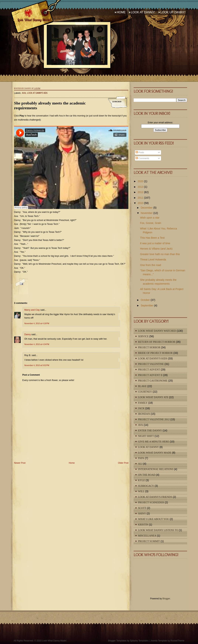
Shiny (142, 514)
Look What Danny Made (155, 453)
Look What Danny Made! (34, 20)
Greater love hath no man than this (160, 254)
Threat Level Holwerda (153, 260)
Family (143, 403)
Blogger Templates (117, 641)
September (147, 305)
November (147, 213)
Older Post (123, 463)
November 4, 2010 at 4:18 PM (37, 323)
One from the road (151, 265)
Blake (142, 386)
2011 (141, 198)
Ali (140, 464)
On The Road (147, 475)
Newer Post (20, 463)
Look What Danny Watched (157, 331)
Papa (141, 458)
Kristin (143, 525)
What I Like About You (154, 519)
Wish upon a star (150, 218)
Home (121, 12)
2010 (141, 203)
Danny (28, 334)
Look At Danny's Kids (37, 93)
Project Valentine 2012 (154, 419)
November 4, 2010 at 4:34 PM (37, 344)
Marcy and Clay (32, 310)
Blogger (166, 599)
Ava (24, 93)
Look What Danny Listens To (158, 530)
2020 (141, 181)
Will (141, 491)
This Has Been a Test (152, 238)
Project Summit (149, 541)
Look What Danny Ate (153, 397)
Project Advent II (150, 375)
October (145, 300)
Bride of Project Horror (155, 353)
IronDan (144, 414)
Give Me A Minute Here (154, 442)
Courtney (145, 392)
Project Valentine (151, 364)
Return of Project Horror (157, 342)
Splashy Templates (139, 641)
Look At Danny (148, 447)
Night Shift (146, 436)
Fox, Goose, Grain (151, 223)
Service (143, 336)
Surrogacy (146, 486)
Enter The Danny (150, 431)
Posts (140, 152)
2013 (141, 187)
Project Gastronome (153, 381)
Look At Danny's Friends (155, 497)
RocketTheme (177, 641)
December (147, 208)
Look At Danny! (143, 12)
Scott (142, 508)
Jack (141, 408)
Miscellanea (147, 536)
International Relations (156, 469)
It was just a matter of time (155, 243)
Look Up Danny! (173, 12)
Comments (142, 158)
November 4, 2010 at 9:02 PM (37, 365)
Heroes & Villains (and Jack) (156, 249)
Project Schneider (151, 503)
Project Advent (149, 370)
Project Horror (149, 347)
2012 (141, 192)
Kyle (141, 480)
